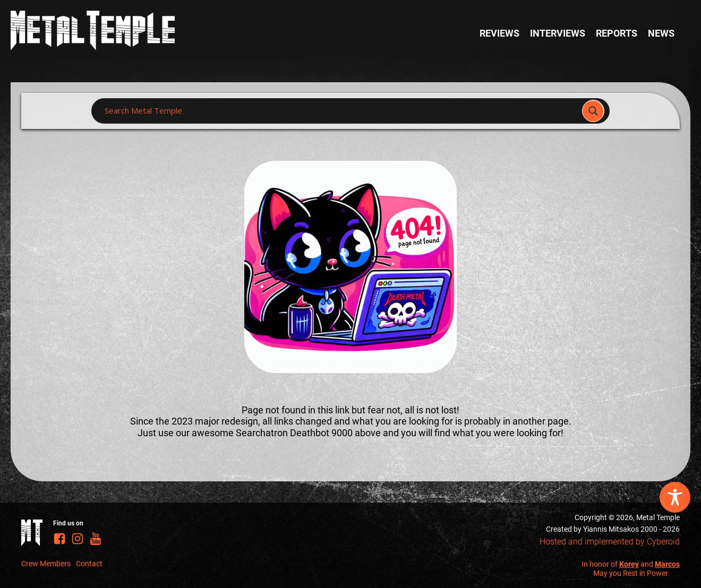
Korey (629, 564)
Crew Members (46, 564)
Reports (617, 33)
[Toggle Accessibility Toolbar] (675, 497)
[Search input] (340, 111)
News (661, 33)
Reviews (499, 33)
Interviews (558, 33)
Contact (89, 564)
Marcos (667, 564)
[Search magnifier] (593, 111)
